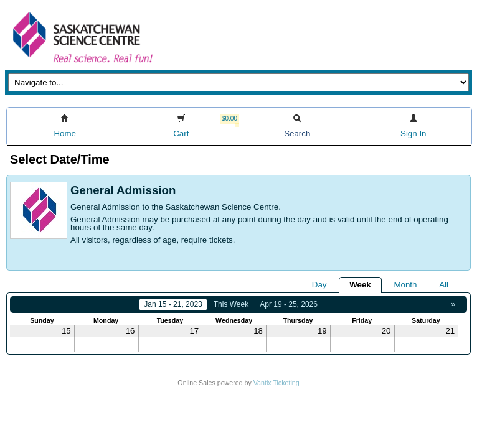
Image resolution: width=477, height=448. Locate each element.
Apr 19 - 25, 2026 (289, 304)
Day (319, 285)
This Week (231, 304)
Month (405, 285)
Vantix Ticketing (276, 383)
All (444, 285)
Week (360, 285)
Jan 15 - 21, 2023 (173, 304)
